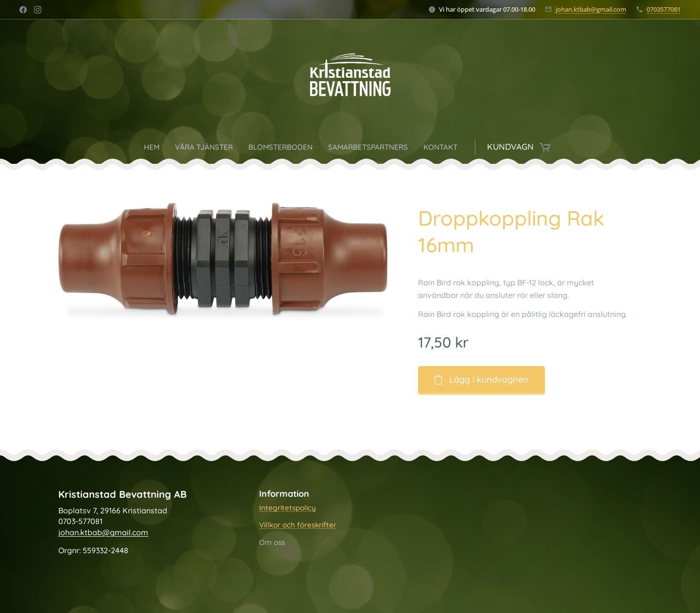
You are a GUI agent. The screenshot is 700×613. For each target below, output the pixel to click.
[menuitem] (139, 147)
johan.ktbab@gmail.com (591, 9)
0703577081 (664, 9)
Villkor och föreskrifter (298, 525)
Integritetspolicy (288, 508)
